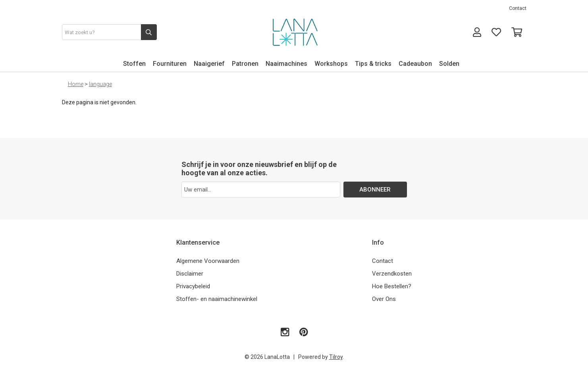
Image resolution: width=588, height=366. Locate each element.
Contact (518, 8)
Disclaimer (190, 274)
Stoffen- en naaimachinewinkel (217, 299)
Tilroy (336, 357)
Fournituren (170, 64)
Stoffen (134, 64)
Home (76, 84)
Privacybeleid (193, 286)
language (100, 84)
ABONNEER (375, 190)
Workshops (331, 64)
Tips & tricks (373, 64)
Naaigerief (209, 64)
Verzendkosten (392, 274)
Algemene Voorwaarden (208, 261)
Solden (449, 64)
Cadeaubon (415, 64)
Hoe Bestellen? (392, 286)
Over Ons (384, 299)
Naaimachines (286, 64)
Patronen (245, 64)
